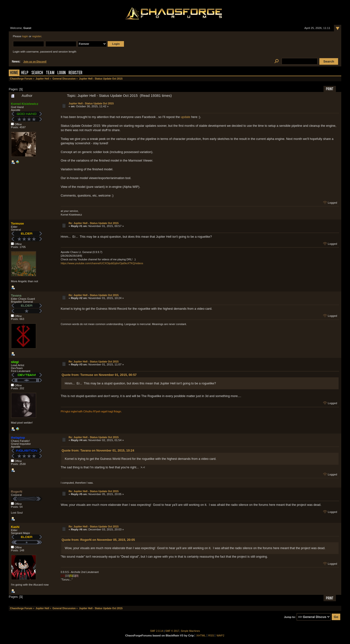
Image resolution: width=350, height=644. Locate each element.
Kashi (15, 527)
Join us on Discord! (35, 62)
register (37, 36)
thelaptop (18, 438)
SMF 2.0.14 (157, 631)
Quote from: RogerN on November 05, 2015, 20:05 (98, 540)
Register (75, 73)
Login (61, 73)
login (25, 36)
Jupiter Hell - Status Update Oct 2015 (91, 103)
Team (50, 73)
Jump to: (290, 617)
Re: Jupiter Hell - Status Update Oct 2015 (94, 223)
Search (37, 73)
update (186, 117)
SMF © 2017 (172, 631)
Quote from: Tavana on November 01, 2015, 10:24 (98, 450)
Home (14, 73)
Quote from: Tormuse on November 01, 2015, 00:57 (99, 375)
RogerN (17, 492)
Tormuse (17, 223)
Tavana (16, 295)
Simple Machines (190, 631)
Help (25, 73)
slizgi (15, 362)
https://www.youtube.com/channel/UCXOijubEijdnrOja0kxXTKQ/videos (102, 263)
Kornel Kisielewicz (25, 104)
